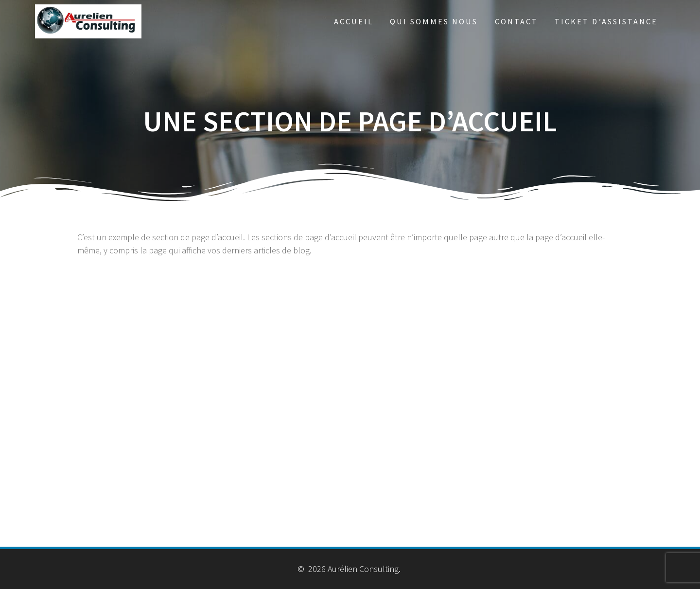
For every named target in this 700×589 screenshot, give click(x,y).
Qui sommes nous (434, 21)
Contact (516, 21)
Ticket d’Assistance (606, 21)
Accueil (354, 21)
